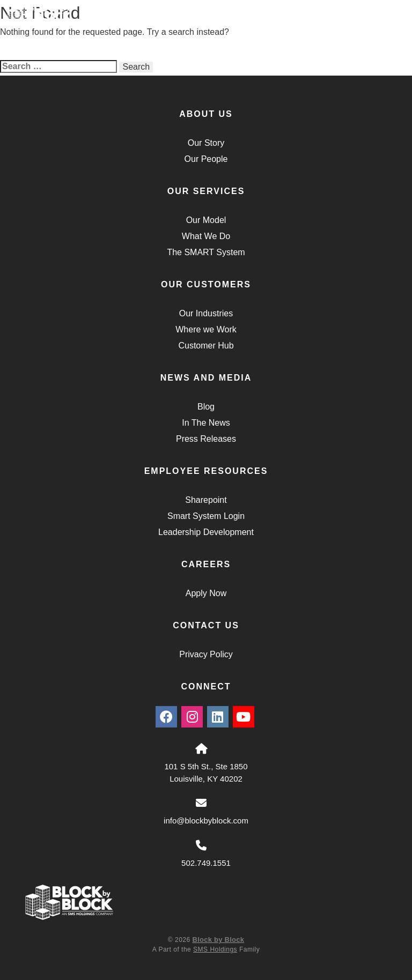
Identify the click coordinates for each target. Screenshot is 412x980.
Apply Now (206, 593)
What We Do (206, 236)
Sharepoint (206, 500)
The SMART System (206, 252)
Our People (206, 159)
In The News (206, 423)
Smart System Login (206, 516)
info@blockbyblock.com (206, 821)
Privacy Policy (206, 654)
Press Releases (206, 439)
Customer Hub (206, 346)
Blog (206, 407)
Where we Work (206, 329)
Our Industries (206, 313)
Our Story (206, 143)
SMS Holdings (215, 949)
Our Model (206, 220)
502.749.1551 (206, 863)
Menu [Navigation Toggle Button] (375, 22)
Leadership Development (206, 532)
